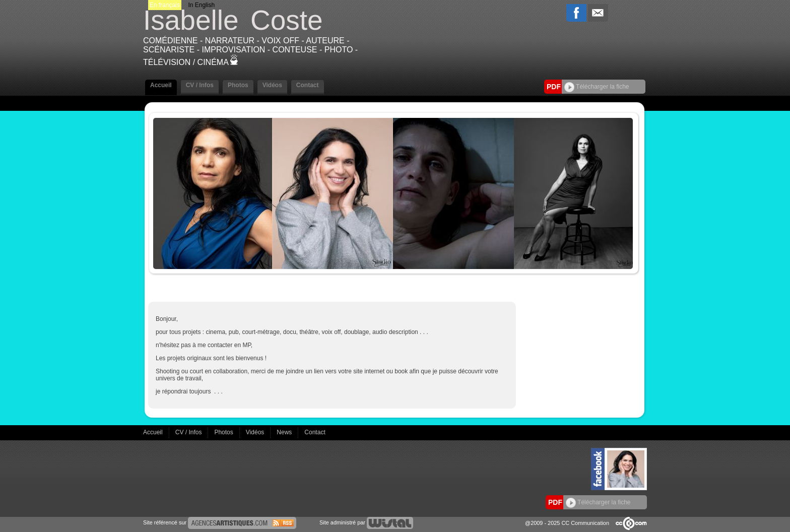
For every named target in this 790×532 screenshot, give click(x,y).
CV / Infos (200, 85)
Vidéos (272, 85)
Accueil (161, 85)
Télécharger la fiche (597, 87)
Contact (308, 85)
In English (201, 5)
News (285, 432)
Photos (238, 85)
